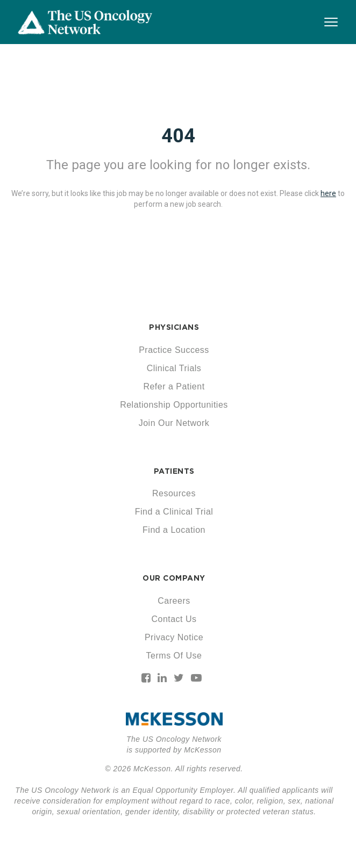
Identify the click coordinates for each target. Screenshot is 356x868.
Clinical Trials (174, 368)
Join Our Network (174, 423)
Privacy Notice (174, 637)
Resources (174, 493)
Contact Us (174, 619)
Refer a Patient (174, 386)
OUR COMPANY (174, 578)
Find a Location (174, 530)
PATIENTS (174, 471)
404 (178, 136)
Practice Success (174, 350)
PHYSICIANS (174, 327)
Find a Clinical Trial (174, 512)
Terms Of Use (174, 656)
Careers (174, 601)
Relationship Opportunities (174, 405)
